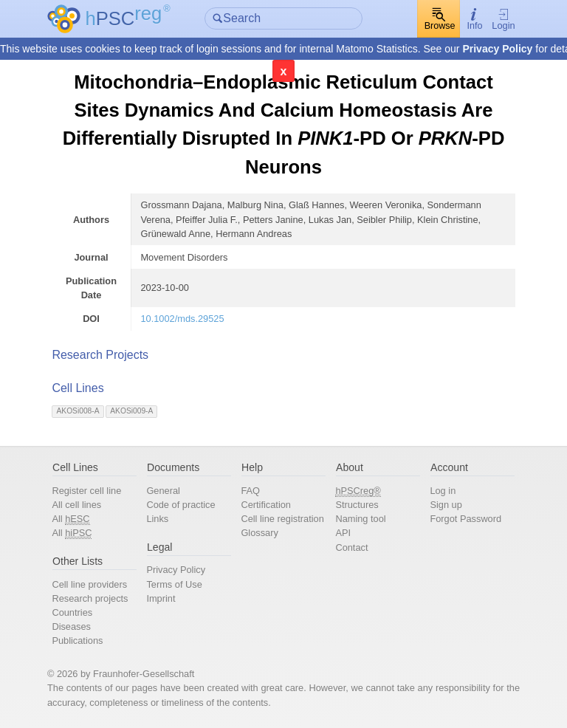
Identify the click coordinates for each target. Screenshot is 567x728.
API (343, 533)
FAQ (250, 491)
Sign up (446, 505)
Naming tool (360, 519)
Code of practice (181, 505)
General (163, 491)
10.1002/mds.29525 (182, 319)
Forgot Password (465, 519)
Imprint (161, 598)
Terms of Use (174, 584)
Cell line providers (89, 584)
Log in (443, 491)
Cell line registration (282, 519)
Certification (266, 505)
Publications (77, 641)
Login (503, 19)
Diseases (71, 626)
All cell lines (76, 505)
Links (157, 519)
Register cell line (86, 491)
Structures (357, 505)
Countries (72, 612)
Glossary (260, 533)
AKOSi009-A (131, 411)
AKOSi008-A (78, 411)
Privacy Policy (497, 49)
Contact (351, 547)
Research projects (90, 598)
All (71, 519)
